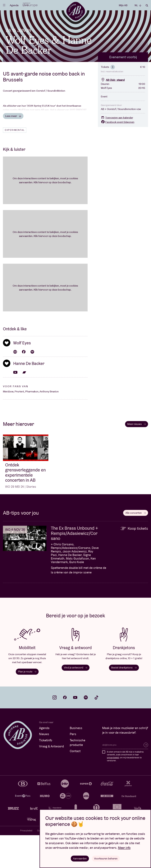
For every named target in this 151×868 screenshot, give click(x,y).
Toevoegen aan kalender (117, 150)
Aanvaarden (80, 858)
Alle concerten (136, 545)
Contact (75, 784)
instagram (55, 730)
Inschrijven (146, 778)
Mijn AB (123, 5)
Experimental (15, 163)
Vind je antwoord (76, 700)
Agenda (14, 5)
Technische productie (77, 775)
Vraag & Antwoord (51, 779)
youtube (75, 730)
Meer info (124, 848)
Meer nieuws (137, 457)
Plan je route (27, 704)
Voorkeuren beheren (106, 858)
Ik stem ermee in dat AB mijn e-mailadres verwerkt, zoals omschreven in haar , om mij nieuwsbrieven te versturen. (125, 789)
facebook (65, 730)
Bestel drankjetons (124, 700)
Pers (73, 767)
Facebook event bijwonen (118, 155)
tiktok (96, 730)
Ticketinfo (46, 773)
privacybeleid (113, 790)
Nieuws (44, 767)
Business (76, 761)
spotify (86, 730)
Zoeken (147, 5)
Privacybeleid (26, 863)
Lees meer (13, 149)
